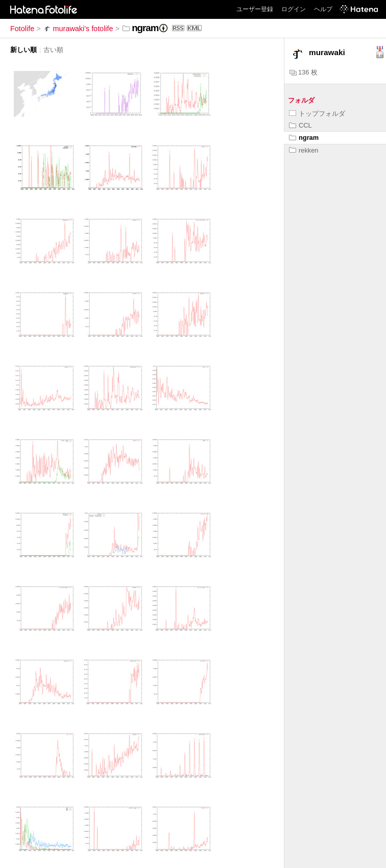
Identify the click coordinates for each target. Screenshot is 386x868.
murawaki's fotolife (78, 29)
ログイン (294, 9)
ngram (304, 138)
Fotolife (22, 29)
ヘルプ (323, 9)
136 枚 (304, 72)
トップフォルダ (317, 114)
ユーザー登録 (255, 9)
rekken (304, 150)
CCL (300, 125)
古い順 (53, 50)
